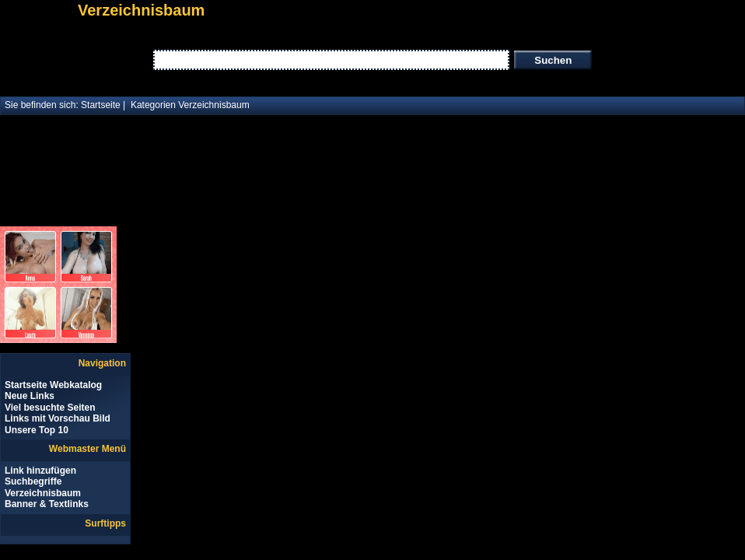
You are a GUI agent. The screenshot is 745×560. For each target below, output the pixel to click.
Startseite (101, 105)
